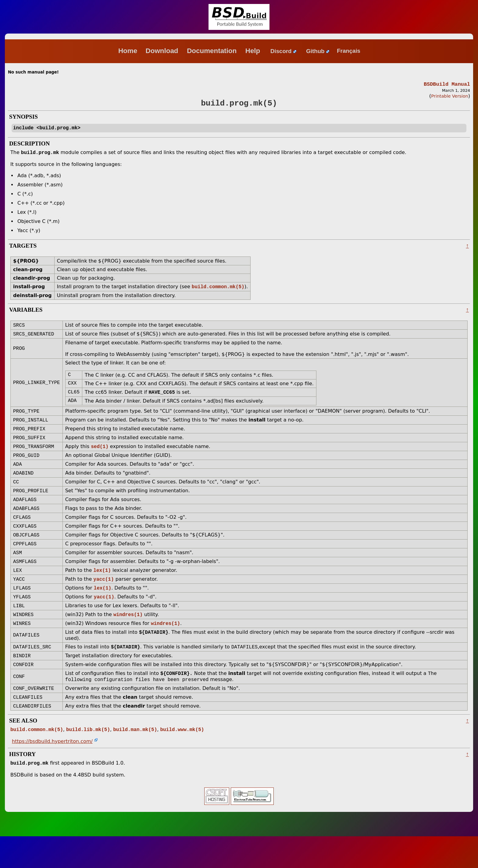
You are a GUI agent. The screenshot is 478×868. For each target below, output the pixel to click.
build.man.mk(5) (135, 760)
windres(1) (128, 639)
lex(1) (102, 591)
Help (254, 51)
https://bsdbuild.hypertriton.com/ (52, 772)
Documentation (213, 51)
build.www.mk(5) (182, 760)
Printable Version (449, 97)
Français (349, 51)
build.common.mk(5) (218, 292)
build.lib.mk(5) (88, 760)
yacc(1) (103, 601)
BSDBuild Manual (447, 85)
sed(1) (100, 459)
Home (128, 51)
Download (163, 51)
